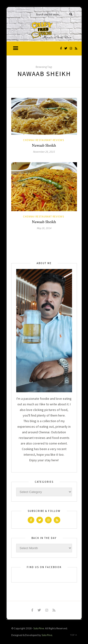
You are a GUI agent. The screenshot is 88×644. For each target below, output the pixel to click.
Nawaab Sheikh (44, 145)
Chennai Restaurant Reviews (44, 140)
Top (74, 635)
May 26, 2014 (44, 228)
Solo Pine (39, 628)
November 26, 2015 (44, 152)
